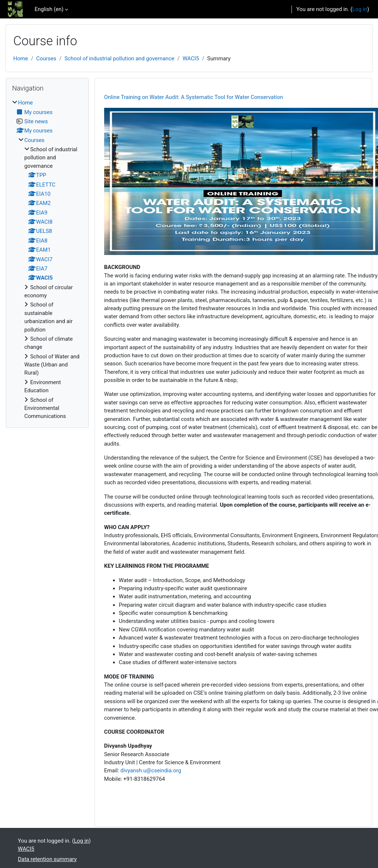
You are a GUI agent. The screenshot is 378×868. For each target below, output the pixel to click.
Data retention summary (47, 859)
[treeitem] (47, 260)
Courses (46, 59)
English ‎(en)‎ (49, 9)
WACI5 (191, 59)
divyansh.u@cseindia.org (151, 770)
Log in (360, 9)
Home (21, 59)
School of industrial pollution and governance (119, 59)
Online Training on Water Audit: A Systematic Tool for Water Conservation (194, 97)
